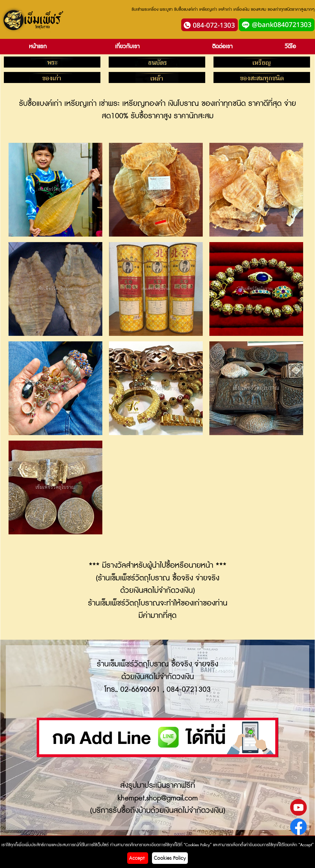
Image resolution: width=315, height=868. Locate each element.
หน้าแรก (38, 47)
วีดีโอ (290, 47)
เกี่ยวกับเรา (127, 47)
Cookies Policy (170, 858)
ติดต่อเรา (222, 47)
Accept (138, 858)
